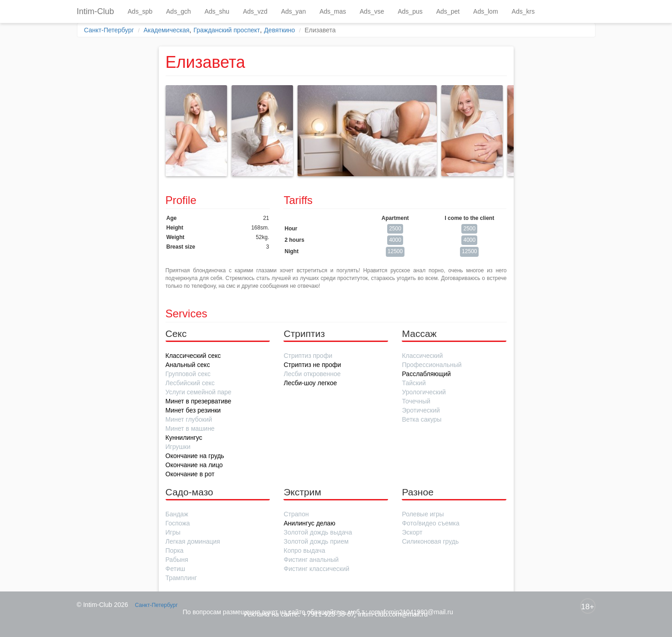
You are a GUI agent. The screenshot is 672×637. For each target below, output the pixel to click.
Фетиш (175, 569)
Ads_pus (410, 11)
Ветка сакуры (422, 419)
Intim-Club (96, 11)
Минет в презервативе (199, 401)
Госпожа (178, 523)
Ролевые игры (423, 514)
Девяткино (279, 30)
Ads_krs (523, 11)
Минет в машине (190, 428)
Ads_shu (217, 11)
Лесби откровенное (312, 374)
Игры (173, 532)
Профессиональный (432, 365)
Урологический (424, 392)
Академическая (166, 30)
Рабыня (177, 560)
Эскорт (412, 532)
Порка (175, 550)
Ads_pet (448, 11)
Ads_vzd (255, 11)
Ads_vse (372, 11)
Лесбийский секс (190, 383)
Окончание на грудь (195, 456)
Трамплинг (181, 578)
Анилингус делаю (309, 523)
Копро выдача (304, 550)
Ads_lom (485, 11)
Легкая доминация (193, 541)
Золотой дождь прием (316, 541)
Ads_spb (140, 11)
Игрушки (178, 447)
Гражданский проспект (227, 30)
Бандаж (177, 514)
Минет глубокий (189, 419)
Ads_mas (333, 11)
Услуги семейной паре (199, 392)
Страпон (296, 514)
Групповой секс (188, 374)
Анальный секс (188, 365)
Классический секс (193, 356)
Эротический (421, 410)
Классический (422, 356)
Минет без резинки (193, 410)
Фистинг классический (316, 569)
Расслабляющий (426, 374)
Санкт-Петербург (109, 30)
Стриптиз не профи (312, 365)
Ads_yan (293, 11)
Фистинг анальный (311, 560)
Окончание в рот (190, 474)
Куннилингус (184, 438)
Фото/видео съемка (430, 523)
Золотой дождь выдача (318, 532)
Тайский (414, 383)
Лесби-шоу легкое (310, 383)
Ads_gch (178, 11)
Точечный (416, 401)
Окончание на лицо (194, 465)
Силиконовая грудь (430, 541)
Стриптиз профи (308, 356)
